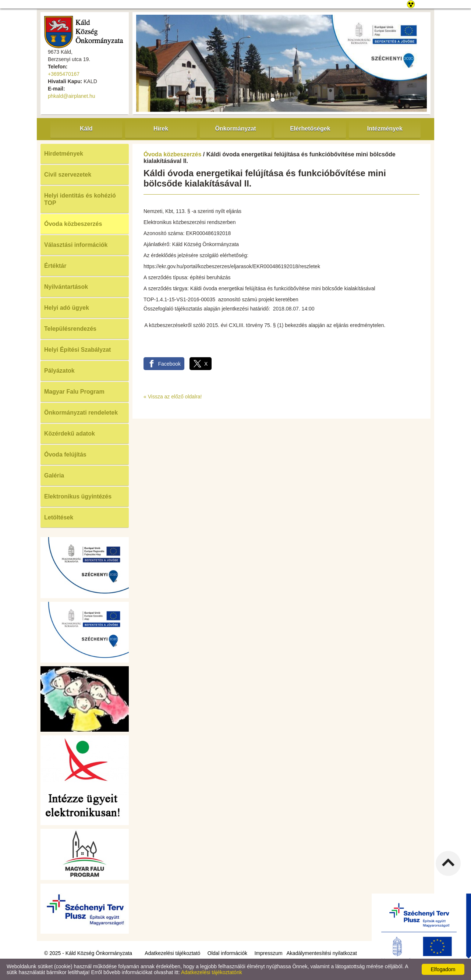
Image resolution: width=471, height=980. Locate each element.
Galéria (54, 475)
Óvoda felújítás (65, 455)
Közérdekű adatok (70, 434)
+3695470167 (64, 74)
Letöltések (59, 517)
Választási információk (76, 245)
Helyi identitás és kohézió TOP (80, 199)
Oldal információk (227, 953)
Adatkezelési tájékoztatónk (212, 972)
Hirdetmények (64, 154)
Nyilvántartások (66, 287)
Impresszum (268, 953)
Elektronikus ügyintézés (78, 496)
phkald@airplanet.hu (72, 96)
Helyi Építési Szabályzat (77, 350)
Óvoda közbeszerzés (73, 224)
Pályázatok (59, 371)
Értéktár (55, 266)
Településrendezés (70, 329)
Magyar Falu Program (74, 392)
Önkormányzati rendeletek (81, 413)
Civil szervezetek (68, 175)
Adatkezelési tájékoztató (172, 953)
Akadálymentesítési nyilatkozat (322, 953)
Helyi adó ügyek (67, 308)
